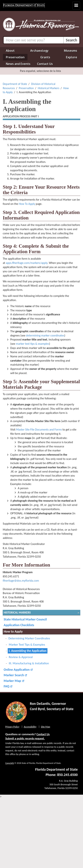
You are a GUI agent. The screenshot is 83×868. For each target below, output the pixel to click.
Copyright (10, 763)
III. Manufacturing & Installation (29, 663)
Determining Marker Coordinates (29, 638)
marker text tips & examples (33, 344)
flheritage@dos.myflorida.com (21, 581)
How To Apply (27, 204)
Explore (72, 57)
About (10, 51)
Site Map (45, 727)
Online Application (17, 670)
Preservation (15, 57)
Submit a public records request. (25, 738)
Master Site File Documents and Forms (39, 430)
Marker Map (12, 681)
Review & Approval (21, 657)
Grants (45, 57)
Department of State (15, 84)
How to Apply (13, 631)
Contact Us (45, 64)
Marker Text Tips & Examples (27, 645)
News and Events (18, 64)
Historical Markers (48, 88)
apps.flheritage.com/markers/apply (27, 263)
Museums (71, 51)
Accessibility (30, 727)
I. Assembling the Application (28, 651)
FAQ (7, 686)
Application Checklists (19, 625)
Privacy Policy (12, 727)
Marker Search (14, 675)
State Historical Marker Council (25, 619)
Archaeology (39, 51)
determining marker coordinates (45, 335)
